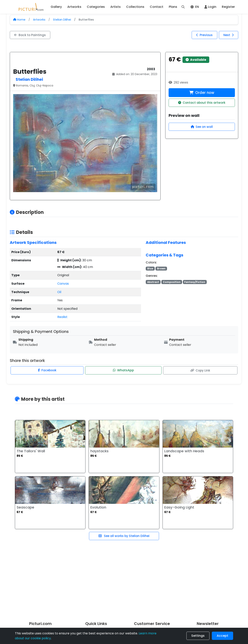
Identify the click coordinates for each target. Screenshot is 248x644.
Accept (222, 636)
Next (228, 35)
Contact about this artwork (202, 103)
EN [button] (195, 7)
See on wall (202, 127)
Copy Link (200, 370)
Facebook (47, 370)
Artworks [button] (74, 7)
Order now (202, 93)
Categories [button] (96, 7)
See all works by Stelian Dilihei (124, 536)
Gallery (56, 7)
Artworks (39, 20)
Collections (135, 7)
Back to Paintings (31, 35)
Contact (157, 7)
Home (19, 20)
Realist (62, 317)
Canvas (63, 284)
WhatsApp (123, 370)
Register (228, 7)
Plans (173, 7)
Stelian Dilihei (62, 20)
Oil (59, 292)
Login (210, 7)
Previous (203, 35)
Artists (115, 7)
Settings (198, 636)
